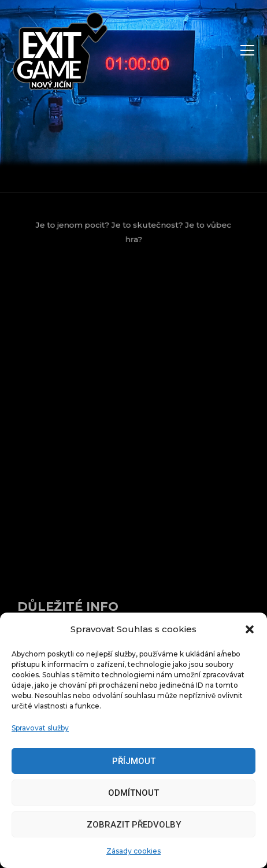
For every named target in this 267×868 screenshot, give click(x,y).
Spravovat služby (40, 728)
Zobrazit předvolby (134, 825)
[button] (250, 629)
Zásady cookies (133, 851)
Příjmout (134, 761)
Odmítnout (133, 793)
